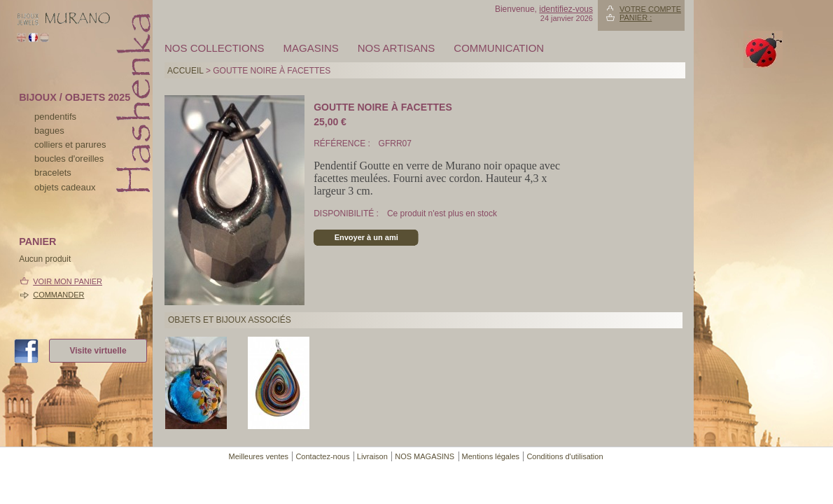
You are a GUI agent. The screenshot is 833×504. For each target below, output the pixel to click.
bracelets (53, 173)
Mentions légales (491, 456)
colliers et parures (70, 145)
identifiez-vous (566, 9)
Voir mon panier (68, 281)
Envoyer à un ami (366, 237)
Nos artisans (397, 48)
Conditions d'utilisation (565, 456)
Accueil (185, 71)
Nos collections (215, 48)
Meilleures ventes (258, 456)
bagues (49, 131)
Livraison (372, 456)
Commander (58, 295)
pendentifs (55, 117)
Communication (499, 48)
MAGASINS (311, 48)
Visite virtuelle (98, 351)
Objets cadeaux (65, 187)
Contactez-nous (322, 456)
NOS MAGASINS (425, 456)
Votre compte (650, 9)
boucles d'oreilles (69, 159)
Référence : (343, 143)
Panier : (636, 17)
